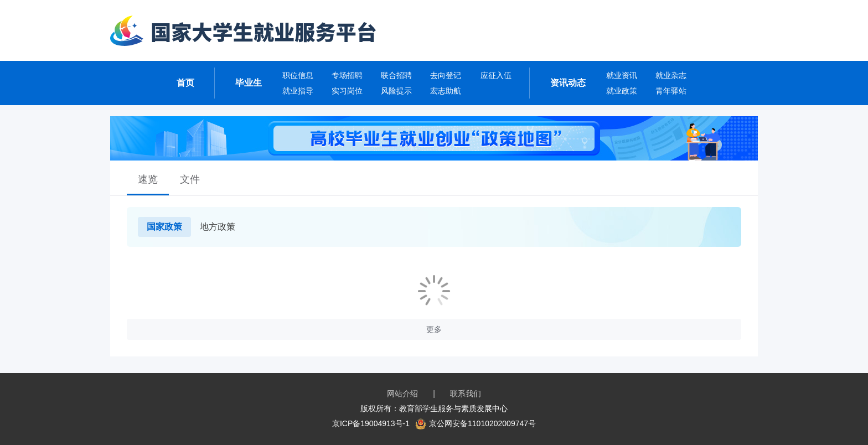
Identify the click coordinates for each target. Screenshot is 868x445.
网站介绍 (402, 394)
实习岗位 (347, 91)
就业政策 (622, 91)
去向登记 (446, 75)
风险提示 (396, 91)
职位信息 (298, 75)
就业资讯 (622, 75)
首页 (185, 83)
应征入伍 (496, 75)
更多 (434, 329)
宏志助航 (446, 91)
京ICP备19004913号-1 (371, 423)
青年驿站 (671, 91)
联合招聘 (396, 75)
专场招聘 (347, 75)
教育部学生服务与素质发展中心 (453, 408)
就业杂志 (671, 75)
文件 (190, 179)
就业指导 (298, 91)
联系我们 (466, 394)
